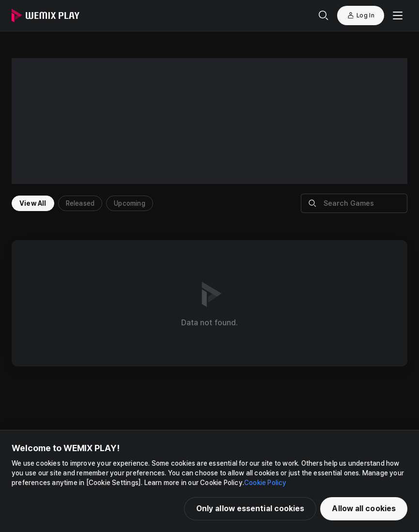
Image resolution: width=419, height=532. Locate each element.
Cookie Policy (265, 483)
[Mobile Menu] (398, 15)
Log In (361, 15)
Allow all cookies (364, 509)
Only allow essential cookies (250, 509)
